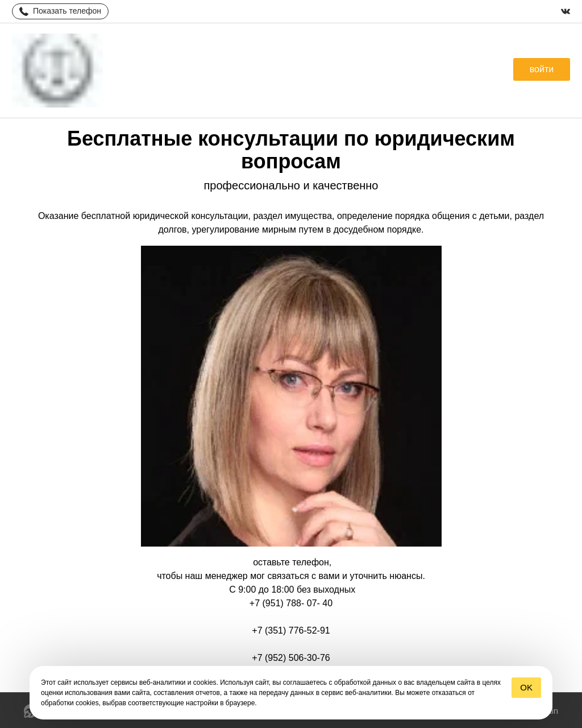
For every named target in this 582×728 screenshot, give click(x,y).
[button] (542, 69)
